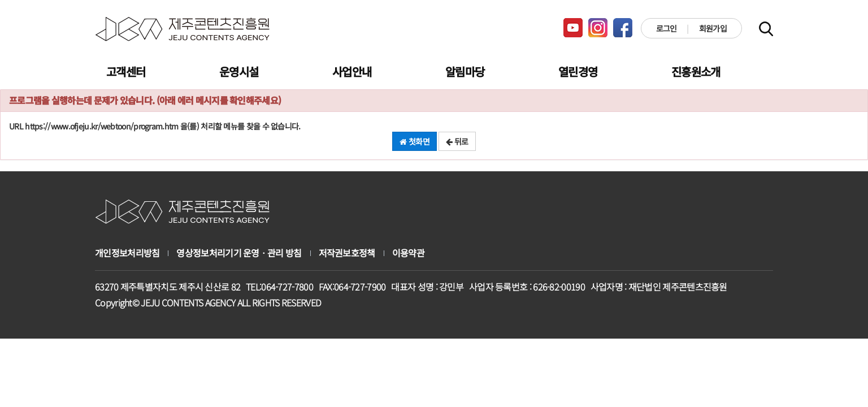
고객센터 (126, 72)
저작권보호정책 (347, 253)
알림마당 (465, 72)
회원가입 (713, 28)
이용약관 (408, 253)
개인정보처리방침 (127, 253)
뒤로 (457, 141)
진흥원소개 (696, 72)
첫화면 (415, 141)
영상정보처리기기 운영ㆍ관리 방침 (239, 253)
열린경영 (578, 72)
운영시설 (239, 72)
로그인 (667, 28)
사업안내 (352, 72)
